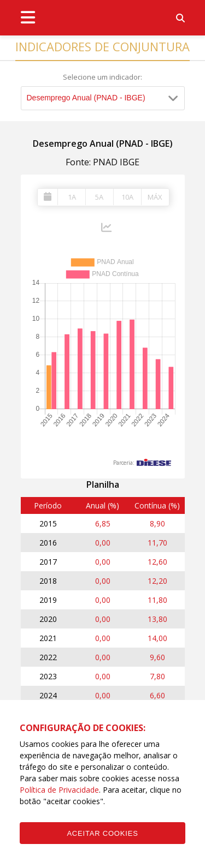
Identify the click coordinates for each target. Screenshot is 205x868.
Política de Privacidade (59, 790)
